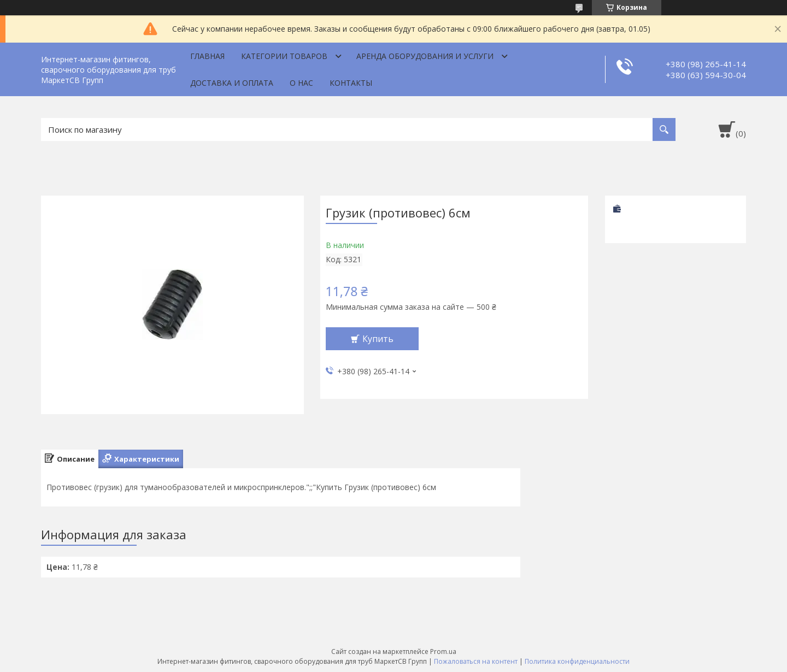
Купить (378, 339)
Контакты (351, 83)
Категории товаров (284, 56)
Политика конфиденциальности (577, 661)
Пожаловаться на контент (476, 661)
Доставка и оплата (232, 83)
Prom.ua (443, 652)
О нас (301, 83)
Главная (207, 56)
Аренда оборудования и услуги (425, 56)
